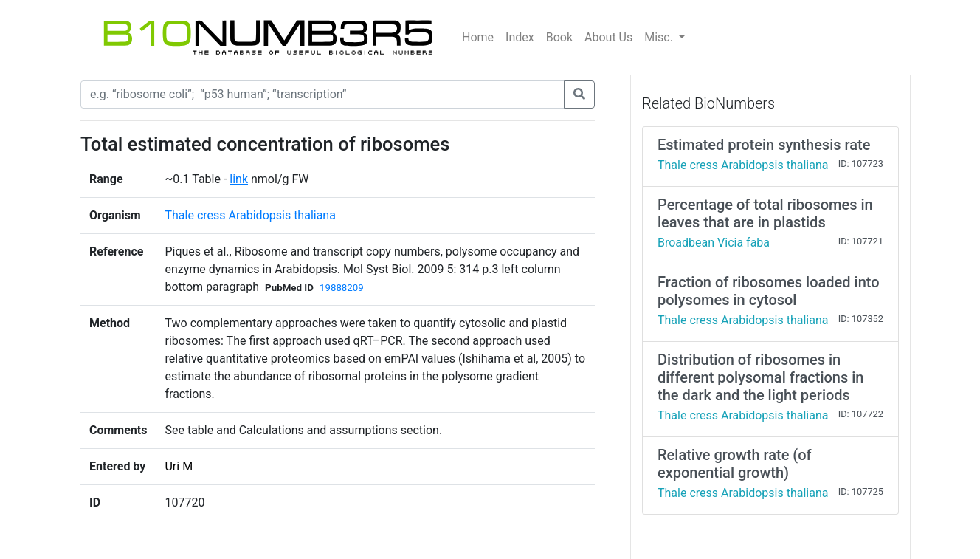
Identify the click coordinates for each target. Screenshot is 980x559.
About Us (608, 37)
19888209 (342, 288)
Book (559, 37)
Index (520, 37)
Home (478, 37)
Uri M (179, 466)
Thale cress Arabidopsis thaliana (250, 215)
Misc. (660, 37)
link (239, 179)
